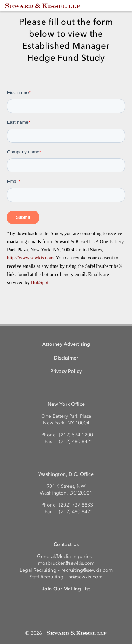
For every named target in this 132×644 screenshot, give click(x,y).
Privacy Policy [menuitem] (66, 371)
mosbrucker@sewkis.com (66, 563)
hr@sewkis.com (85, 577)
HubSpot (40, 283)
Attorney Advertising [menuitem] (66, 344)
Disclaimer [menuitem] (66, 358)
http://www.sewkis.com (30, 258)
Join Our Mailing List (66, 589)
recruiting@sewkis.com (87, 570)
